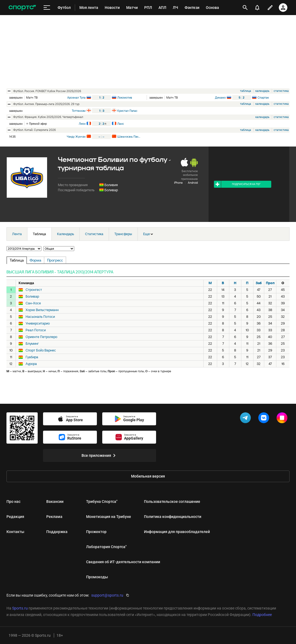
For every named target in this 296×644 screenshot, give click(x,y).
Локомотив (125, 98)
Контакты (15, 532)
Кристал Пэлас (127, 111)
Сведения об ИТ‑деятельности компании (123, 562)
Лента (17, 234)
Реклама (54, 517)
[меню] (47, 8)
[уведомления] (257, 8)
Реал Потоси (36, 330)
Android (193, 183)
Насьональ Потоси (40, 317)
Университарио (38, 323)
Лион (82, 124)
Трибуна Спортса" (102, 502)
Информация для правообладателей (177, 532)
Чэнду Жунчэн (76, 137)
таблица (246, 91)
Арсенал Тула (76, 98)
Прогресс (55, 260)
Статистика (94, 234)
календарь (262, 91)
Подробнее (262, 615)
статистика (281, 91)
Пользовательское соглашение (172, 502)
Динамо (220, 98)
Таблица (39, 234)
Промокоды (97, 577)
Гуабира (32, 357)
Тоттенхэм (79, 111)
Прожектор (96, 532)
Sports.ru (20, 608)
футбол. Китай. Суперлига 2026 (34, 130)
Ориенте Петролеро (41, 337)
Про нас (13, 502)
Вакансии (55, 502)
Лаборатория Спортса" (106, 547)
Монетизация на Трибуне (109, 517)
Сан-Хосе (33, 303)
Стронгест (34, 290)
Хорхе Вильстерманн (42, 310)
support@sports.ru (107, 595)
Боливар (111, 190)
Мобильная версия (148, 476)
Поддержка (57, 532)
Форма (35, 260)
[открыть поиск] (245, 8)
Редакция (15, 517)
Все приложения (100, 455)
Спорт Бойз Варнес (41, 350)
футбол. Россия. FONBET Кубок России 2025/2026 (47, 91)
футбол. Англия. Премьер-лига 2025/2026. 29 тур (46, 104)
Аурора (31, 364)
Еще (148, 234)
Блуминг (32, 344)
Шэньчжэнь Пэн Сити (129, 137)
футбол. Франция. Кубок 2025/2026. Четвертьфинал (48, 117)
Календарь (66, 234)
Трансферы (123, 234)
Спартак (263, 98)
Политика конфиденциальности (173, 517)
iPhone (178, 183)
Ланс (121, 124)
